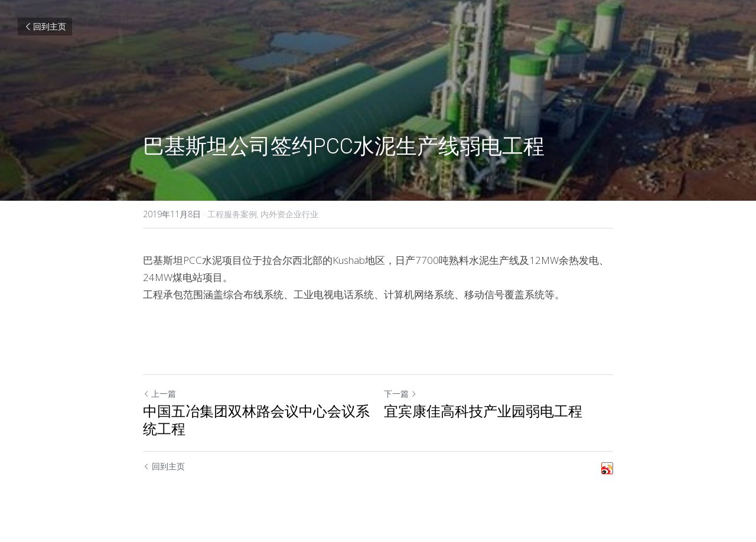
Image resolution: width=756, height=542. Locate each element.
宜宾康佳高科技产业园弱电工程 (483, 412)
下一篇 (400, 394)
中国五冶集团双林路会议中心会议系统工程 (256, 420)
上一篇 (159, 394)
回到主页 (45, 26)
